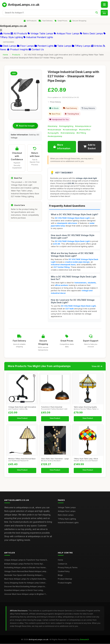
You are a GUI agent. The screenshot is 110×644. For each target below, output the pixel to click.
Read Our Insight (25, 126)
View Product (22, 418)
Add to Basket (90, 147)
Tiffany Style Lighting (67, 519)
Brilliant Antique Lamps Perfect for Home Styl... (24, 564)
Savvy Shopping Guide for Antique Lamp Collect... (25, 583)
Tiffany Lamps (81, 46)
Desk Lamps (8, 46)
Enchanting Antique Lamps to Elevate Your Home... (25, 568)
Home (5, 34)
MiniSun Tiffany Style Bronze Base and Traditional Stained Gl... (22, 460)
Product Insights (17, 50)
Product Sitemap (65, 579)
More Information (62, 147)
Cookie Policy (64, 571)
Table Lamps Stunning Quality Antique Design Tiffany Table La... (87, 408)
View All (97, 366)
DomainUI (84, 640)
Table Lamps (63, 46)
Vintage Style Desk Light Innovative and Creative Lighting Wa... (22, 408)
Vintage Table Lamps (40, 34)
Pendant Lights (44, 46)
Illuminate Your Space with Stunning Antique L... (24, 575)
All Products (19, 34)
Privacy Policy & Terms (67, 568)
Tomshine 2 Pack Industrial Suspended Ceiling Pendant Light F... (54, 408)
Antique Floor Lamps (67, 34)
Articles (97, 46)
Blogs (60, 575)
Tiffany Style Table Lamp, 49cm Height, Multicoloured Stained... (86, 460)
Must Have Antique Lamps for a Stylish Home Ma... (25, 579)
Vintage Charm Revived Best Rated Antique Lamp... (26, 571)
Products (16, 55)
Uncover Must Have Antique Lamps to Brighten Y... (25, 594)
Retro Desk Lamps (91, 34)
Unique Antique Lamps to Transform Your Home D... (26, 560)
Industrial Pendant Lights (38, 37)
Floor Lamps (25, 46)
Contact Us (36, 50)
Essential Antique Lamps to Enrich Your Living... (24, 590)
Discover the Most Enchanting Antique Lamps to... (25, 587)
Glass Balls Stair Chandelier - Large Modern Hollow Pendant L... (55, 460)
